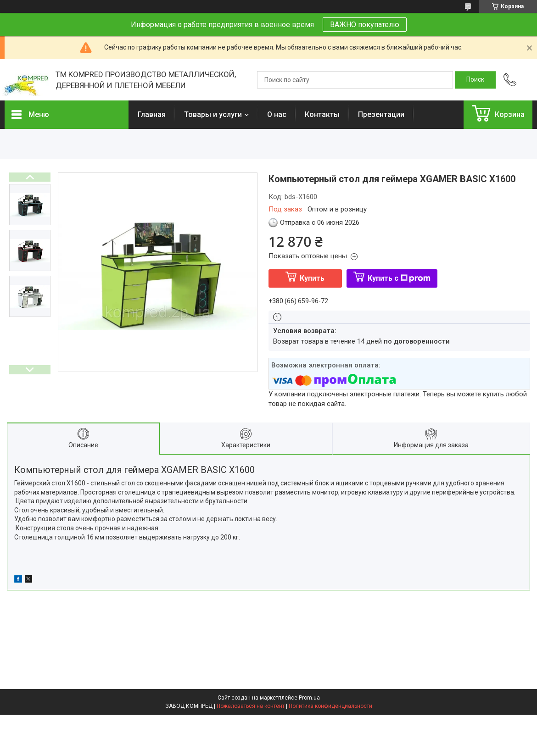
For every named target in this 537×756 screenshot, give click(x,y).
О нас (277, 114)
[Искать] (475, 80)
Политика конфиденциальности (330, 706)
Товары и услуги (213, 114)
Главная (152, 114)
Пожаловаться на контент (251, 706)
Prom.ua (309, 698)
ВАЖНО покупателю (365, 25)
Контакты (322, 114)
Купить (312, 278)
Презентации (381, 114)
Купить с (399, 278)
